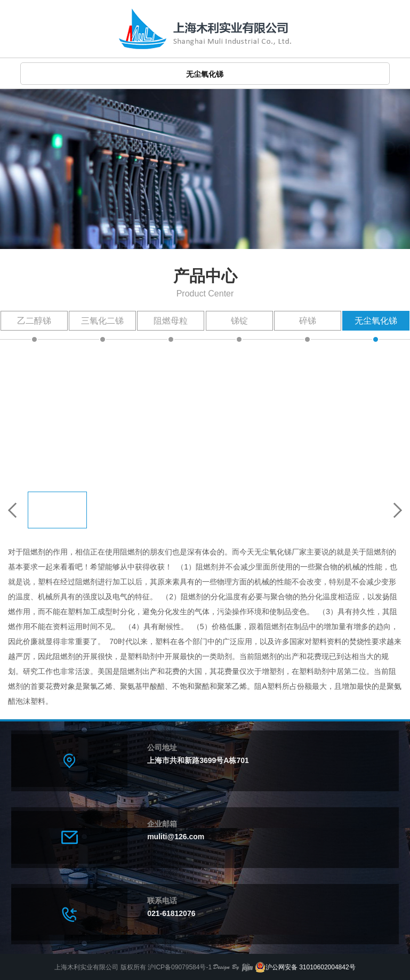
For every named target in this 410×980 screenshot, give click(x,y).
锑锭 (239, 321)
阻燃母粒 (171, 321)
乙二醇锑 (34, 321)
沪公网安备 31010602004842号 (305, 967)
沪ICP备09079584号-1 (180, 967)
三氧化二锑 (102, 321)
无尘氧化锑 (376, 321)
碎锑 (308, 321)
